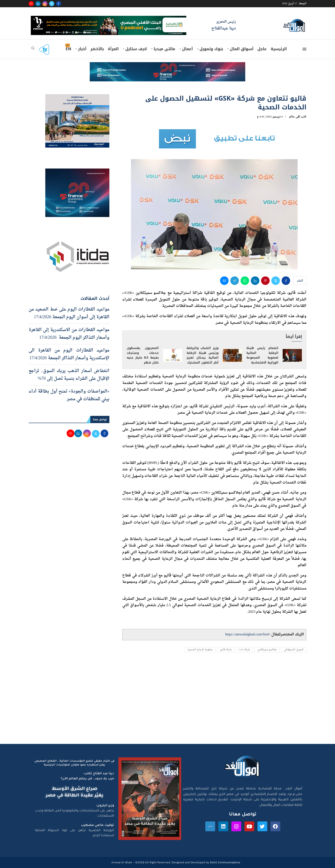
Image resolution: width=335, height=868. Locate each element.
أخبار (82, 49)
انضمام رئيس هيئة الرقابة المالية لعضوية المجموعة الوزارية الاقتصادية (262, 355)
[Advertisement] (167, 703)
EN (68, 49)
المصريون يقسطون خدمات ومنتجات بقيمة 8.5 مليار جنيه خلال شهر (143, 355)
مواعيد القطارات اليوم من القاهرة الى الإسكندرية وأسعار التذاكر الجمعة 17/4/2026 (69, 354)
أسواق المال (242, 49)
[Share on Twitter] (276, 281)
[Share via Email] (224, 281)
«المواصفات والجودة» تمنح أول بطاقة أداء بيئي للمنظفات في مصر (69, 395)
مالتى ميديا (164, 49)
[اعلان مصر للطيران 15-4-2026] (77, 98)
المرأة (113, 49)
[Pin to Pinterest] (265, 281)
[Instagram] (45, 4)
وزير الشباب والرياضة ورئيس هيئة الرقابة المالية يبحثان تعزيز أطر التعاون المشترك (203, 355)
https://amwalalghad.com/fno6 (247, 634)
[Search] (33, 49)
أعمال (187, 49)
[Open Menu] (304, 49)
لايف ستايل (136, 49)
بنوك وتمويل (211, 49)
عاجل (262, 49)
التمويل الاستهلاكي (294, 650)
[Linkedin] (38, 4)
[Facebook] (59, 4)
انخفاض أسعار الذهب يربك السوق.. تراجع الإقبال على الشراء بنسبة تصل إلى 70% (69, 375)
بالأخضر (97, 49)
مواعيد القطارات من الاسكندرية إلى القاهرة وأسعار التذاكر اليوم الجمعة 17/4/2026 (69, 334)
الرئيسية (279, 49)
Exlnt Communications (225, 862)
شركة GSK (244, 650)
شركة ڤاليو (226, 650)
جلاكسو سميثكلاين (267, 650)
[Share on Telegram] (235, 281)
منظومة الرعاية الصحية (200, 650)
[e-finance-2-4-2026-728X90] (167, 66)
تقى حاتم (295, 117)
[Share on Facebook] (286, 281)
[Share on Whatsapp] (245, 281)
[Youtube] (31, 4)
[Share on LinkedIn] (255, 281)
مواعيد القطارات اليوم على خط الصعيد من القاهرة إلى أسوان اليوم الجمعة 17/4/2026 (69, 313)
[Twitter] (52, 4)
